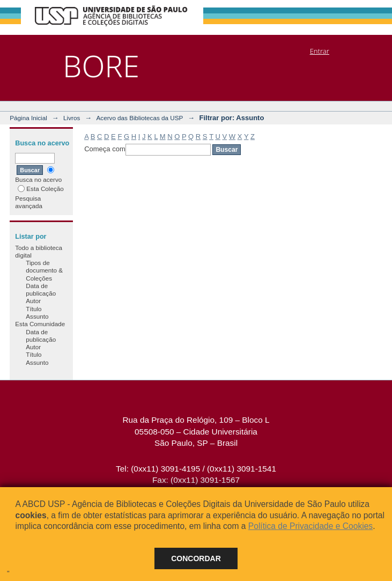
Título (34, 309)
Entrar (320, 51)
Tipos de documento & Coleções (44, 270)
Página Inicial (28, 118)
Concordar (196, 558)
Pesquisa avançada (29, 202)
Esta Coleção (41, 189)
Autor (33, 301)
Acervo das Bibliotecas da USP (140, 118)
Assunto (37, 316)
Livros (72, 118)
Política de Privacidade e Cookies (310, 526)
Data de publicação (41, 289)
